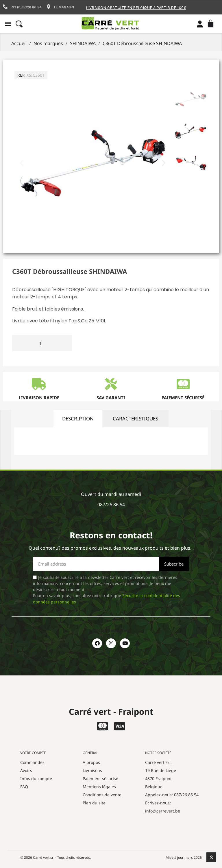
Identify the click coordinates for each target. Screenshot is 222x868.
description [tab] (78, 419)
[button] (8, 24)
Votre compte (33, 753)
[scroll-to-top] (211, 857)
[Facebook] (97, 643)
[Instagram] (111, 643)
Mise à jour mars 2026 (184, 857)
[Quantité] (42, 343)
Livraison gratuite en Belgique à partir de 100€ (136, 8)
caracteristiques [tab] (135, 419)
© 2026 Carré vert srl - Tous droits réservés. (55, 857)
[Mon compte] (200, 24)
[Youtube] (125, 643)
